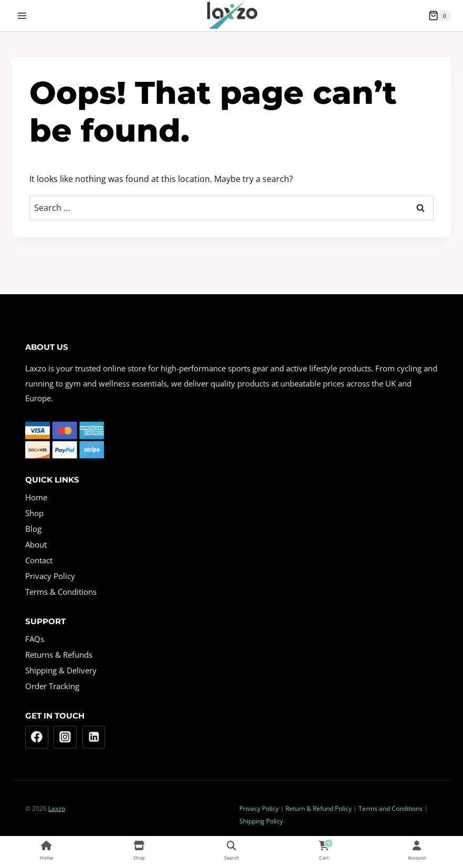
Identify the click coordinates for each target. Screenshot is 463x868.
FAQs (35, 639)
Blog (33, 529)
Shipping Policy (261, 821)
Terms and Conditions (391, 808)
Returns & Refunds (59, 655)
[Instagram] (65, 737)
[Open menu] (22, 15)
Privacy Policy (50, 576)
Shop (34, 513)
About (36, 544)
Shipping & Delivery (61, 670)
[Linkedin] (94, 737)
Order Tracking (52, 686)
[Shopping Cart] (439, 16)
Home (36, 497)
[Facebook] (37, 737)
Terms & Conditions (61, 592)
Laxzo (57, 808)
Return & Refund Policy (319, 808)
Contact (39, 560)
